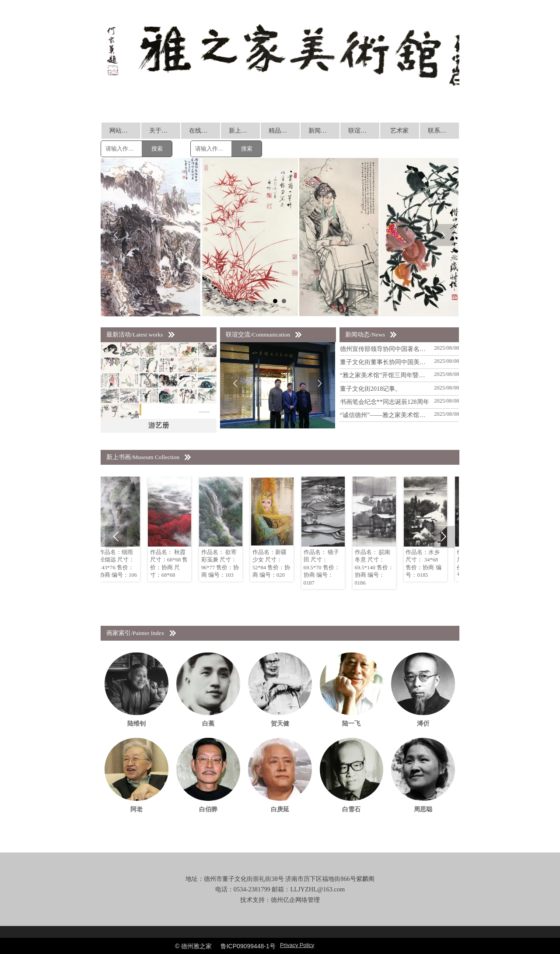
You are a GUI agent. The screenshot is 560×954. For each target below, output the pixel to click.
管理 (314, 900)
